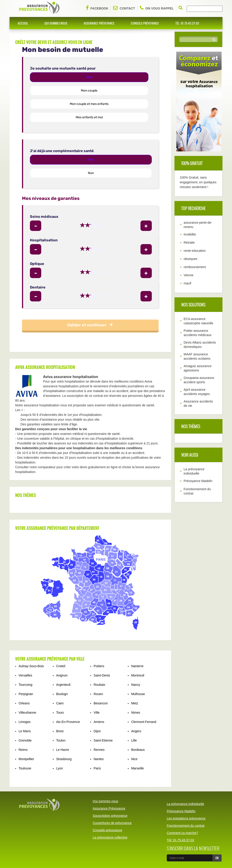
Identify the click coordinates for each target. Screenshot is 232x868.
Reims (23, 750)
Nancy (136, 685)
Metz (135, 703)
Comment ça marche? (182, 833)
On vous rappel (157, 8)
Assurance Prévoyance (99, 23)
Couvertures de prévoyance (112, 823)
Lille (134, 740)
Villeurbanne (27, 713)
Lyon (60, 768)
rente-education (195, 251)
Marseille (138, 768)
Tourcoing (25, 685)
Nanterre (137, 666)
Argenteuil (63, 685)
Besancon (101, 703)
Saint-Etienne (103, 740)
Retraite (189, 242)
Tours (60, 713)
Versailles (25, 675)
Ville (97, 713)
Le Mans (25, 731)
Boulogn (62, 694)
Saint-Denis (102, 675)
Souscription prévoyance (110, 816)
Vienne (189, 275)
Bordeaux (138, 750)
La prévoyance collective (110, 837)
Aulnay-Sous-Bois (31, 666)
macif (187, 283)
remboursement (195, 267)
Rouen (98, 694)
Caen (60, 703)
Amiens (99, 722)
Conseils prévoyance (145, 23)
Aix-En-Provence (68, 722)
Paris (97, 768)
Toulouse (25, 768)
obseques (191, 259)
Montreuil (138, 675)
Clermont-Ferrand (144, 722)
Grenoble (25, 740)
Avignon (62, 675)
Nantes (99, 759)
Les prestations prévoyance (186, 818)
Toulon (61, 740)
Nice (134, 759)
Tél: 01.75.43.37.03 (187, 23)
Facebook (97, 8)
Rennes (99, 750)
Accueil (23, 23)
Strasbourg (64, 759)
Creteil (61, 666)
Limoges (25, 722)
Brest (60, 731)
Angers (136, 731)
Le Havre (63, 750)
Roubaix (99, 685)
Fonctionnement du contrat (186, 826)
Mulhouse (138, 694)
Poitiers (99, 666)
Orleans (24, 703)
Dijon (97, 731)
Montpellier (26, 759)
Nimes (136, 713)
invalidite (190, 234)
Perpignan (26, 694)
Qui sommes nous (56, 23)
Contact (124, 8)
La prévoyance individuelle (185, 804)
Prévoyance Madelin (198, 481)
